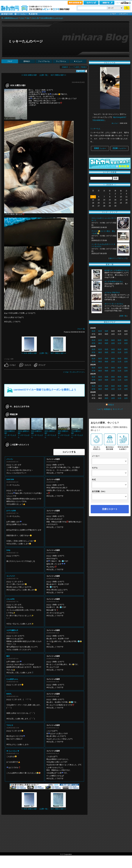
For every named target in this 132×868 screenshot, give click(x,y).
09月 (107, 343)
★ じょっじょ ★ (13, 751)
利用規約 (107, 409)
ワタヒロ (10, 725)
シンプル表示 (75, 67)
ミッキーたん (95, 129)
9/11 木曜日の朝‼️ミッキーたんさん (10, 434)
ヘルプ (117, 3)
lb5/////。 (10, 694)
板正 (8, 656)
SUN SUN (10, 479)
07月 (94, 343)
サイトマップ (118, 409)
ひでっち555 (11, 511)
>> (115, 185)
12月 (126, 343)
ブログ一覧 (35, 18)
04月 (113, 340)
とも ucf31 (10, 599)
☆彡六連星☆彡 (12, 630)
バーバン (10, 459)
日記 (28, 18)
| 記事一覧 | (44, 75)
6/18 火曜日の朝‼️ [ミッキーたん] (52, 18)
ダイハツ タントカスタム (114, 304)
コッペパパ (11, 576)
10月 (113, 343)
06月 (126, 340)
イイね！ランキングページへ (74, 372)
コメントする (69, 452)
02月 (100, 331)
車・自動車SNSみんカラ (10, 18)
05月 (119, 340)
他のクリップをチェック (118, 258)
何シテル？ (115, 123)
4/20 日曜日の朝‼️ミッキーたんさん (64, 434)
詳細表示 (65, 67)
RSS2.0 (111, 405)
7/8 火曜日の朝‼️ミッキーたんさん (77, 434)
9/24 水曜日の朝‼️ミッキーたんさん (37, 434)
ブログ (22, 18)
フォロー (100, 148)
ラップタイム (61, 61)
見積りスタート (110, 509)
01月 (94, 331)
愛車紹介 (27, 61)
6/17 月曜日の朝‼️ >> (58, 75)
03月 (107, 331)
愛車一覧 (123, 316)
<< (104, 185)
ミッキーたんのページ (26, 41)
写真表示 (84, 67)
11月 (119, 343)
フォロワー (120, 148)
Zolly (8, 550)
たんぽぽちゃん (12, 679)
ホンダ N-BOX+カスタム (114, 282)
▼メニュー (78, 61)
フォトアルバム (44, 61)
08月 (100, 343)
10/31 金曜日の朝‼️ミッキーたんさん (24, 434)
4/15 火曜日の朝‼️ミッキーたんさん (50, 434)
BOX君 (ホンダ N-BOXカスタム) (117, 270)
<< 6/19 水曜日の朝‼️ (29, 75)
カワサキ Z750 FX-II (112, 293)
